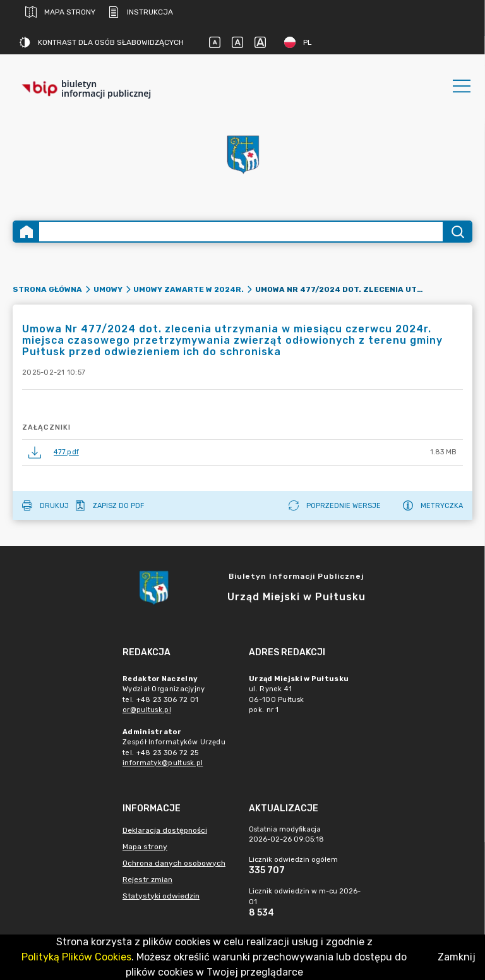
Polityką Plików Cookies (76, 957)
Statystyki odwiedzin (161, 896)
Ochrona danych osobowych (174, 863)
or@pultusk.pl (147, 710)
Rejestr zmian (147, 880)
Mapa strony (60, 12)
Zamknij (457, 957)
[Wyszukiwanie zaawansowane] (241, 232)
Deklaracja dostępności (165, 830)
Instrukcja (141, 12)
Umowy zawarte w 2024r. (189, 289)
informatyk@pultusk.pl (163, 763)
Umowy (108, 289)
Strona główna (47, 289)
